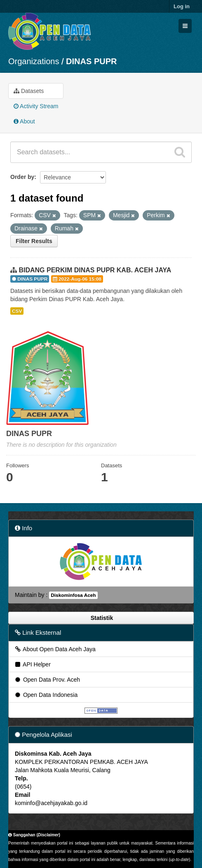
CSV (17, 311)
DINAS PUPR (91, 61)
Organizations (34, 61)
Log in (182, 6)
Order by (22, 177)
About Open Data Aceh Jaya (55, 649)
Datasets (29, 91)
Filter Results (34, 241)
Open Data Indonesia (46, 695)
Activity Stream (36, 106)
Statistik (101, 618)
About (24, 121)
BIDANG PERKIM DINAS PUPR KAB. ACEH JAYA (95, 270)
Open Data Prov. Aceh (47, 680)
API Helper (32, 664)
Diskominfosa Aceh (73, 595)
